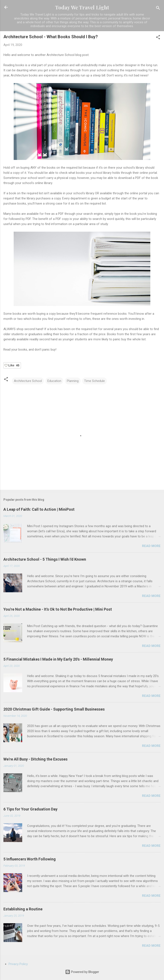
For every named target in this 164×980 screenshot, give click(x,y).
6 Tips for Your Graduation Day (30, 809)
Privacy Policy (18, 964)
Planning (73, 381)
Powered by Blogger (82, 972)
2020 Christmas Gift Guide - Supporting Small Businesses (54, 709)
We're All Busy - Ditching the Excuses (35, 759)
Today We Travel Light (82, 7)
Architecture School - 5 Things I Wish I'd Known (45, 559)
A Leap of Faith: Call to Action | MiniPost (39, 509)
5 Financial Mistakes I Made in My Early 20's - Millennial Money (58, 659)
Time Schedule (94, 381)
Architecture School (28, 381)
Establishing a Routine (23, 909)
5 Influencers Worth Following (30, 859)
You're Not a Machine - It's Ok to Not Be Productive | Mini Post (58, 609)
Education (54, 381)
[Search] (158, 9)
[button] (158, 38)
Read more (151, 546)
